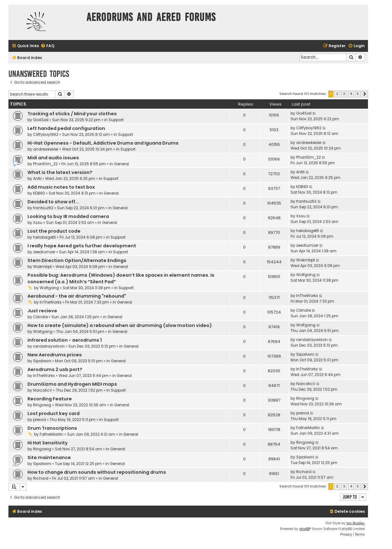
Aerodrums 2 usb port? (55, 369)
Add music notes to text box (61, 187)
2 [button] (337, 94)
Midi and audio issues (53, 158)
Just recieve (42, 311)
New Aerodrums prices (55, 355)
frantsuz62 (43, 208)
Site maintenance (49, 457)
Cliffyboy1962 (46, 134)
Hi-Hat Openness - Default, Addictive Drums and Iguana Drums (103, 143)
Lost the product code (54, 231)
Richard (41, 478)
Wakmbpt (42, 267)
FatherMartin (51, 434)
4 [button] (351, 94)
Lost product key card (54, 413)
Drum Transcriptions (52, 428)
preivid (39, 420)
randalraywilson (49, 346)
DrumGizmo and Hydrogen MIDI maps (72, 384)
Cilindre (40, 317)
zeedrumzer (44, 252)
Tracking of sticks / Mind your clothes (72, 114)
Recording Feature (50, 399)
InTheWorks (51, 302)
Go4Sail (41, 120)
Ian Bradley (356, 523)
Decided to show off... (53, 202)
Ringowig (42, 405)
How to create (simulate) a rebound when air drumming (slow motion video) (120, 325)
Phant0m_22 (45, 164)
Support (116, 120)
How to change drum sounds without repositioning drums (97, 472)
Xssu (38, 223)
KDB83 (39, 193)
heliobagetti (44, 237)
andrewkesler (46, 149)
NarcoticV (43, 390)
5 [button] (358, 94)
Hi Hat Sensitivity (48, 443)
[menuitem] (47, 46)
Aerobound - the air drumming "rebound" (77, 296)
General (121, 164)
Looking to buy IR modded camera (68, 216)
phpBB (304, 529)
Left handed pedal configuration (66, 128)
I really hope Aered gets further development (82, 246)
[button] (365, 94)
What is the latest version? (60, 172)
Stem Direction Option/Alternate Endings (77, 260)
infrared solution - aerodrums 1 (65, 340)
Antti (37, 178)
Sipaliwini (42, 361)
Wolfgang (49, 288)
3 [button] (344, 94)
